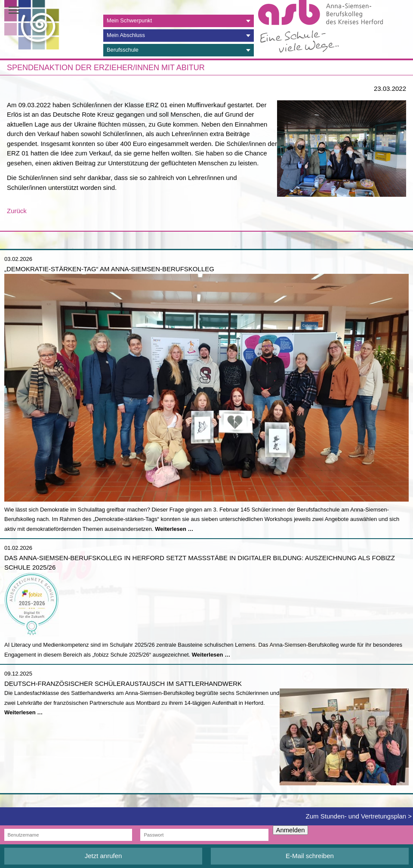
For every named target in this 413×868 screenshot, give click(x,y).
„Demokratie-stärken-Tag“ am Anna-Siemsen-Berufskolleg (109, 269)
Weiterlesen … (174, 529)
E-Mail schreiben (310, 856)
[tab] (179, 21)
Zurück (17, 211)
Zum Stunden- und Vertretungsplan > (359, 816)
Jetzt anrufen (103, 856)
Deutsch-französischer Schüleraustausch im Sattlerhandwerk (123, 684)
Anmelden (291, 830)
